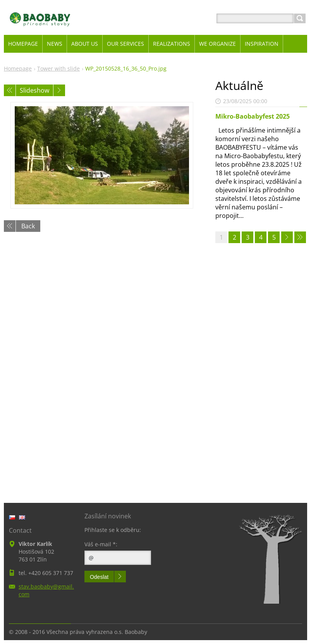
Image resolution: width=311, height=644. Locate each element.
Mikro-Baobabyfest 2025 (253, 116)
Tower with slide (58, 68)
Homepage (18, 68)
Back (28, 226)
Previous (10, 90)
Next (59, 90)
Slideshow (34, 90)
